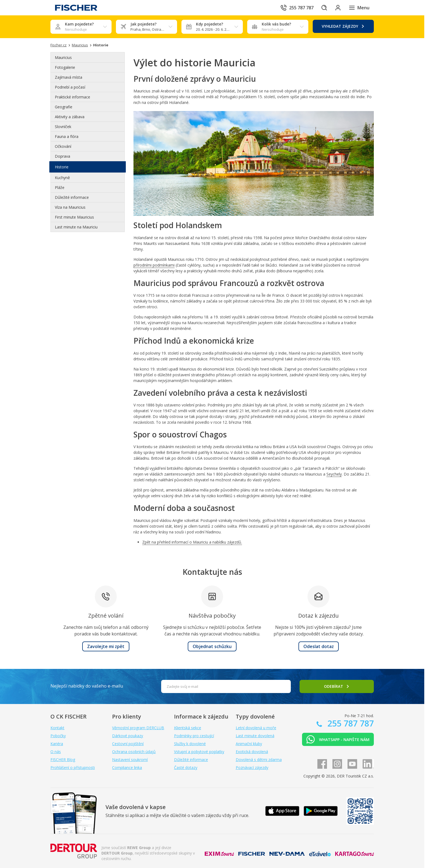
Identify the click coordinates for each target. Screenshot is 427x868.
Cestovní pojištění (128, 744)
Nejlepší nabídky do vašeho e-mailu (87, 686)
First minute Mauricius (74, 217)
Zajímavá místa (69, 77)
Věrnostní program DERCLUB (138, 728)
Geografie (64, 107)
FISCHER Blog (63, 760)
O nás (56, 752)
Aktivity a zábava (70, 117)
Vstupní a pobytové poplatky (199, 752)
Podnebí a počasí (70, 87)
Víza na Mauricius (70, 207)
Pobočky (58, 736)
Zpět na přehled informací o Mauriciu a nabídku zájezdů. (192, 542)
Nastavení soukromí (130, 760)
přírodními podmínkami (154, 265)
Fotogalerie (65, 67)
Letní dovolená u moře (256, 728)
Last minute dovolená (255, 736)
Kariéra (57, 744)
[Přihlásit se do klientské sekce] (337, 8)
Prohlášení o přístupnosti (73, 767)
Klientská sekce (188, 728)
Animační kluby (249, 744)
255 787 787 (350, 723)
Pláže (60, 187)
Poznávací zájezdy (252, 767)
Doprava (62, 156)
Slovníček (63, 127)
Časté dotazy (186, 767)
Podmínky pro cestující (194, 736)
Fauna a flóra (67, 136)
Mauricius (63, 57)
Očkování (63, 146)
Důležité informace (72, 197)
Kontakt (57, 728)
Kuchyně (62, 178)
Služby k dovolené (190, 744)
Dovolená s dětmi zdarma (259, 760)
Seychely (334, 474)
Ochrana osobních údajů (134, 752)
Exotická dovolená (252, 752)
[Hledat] (321, 8)
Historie (62, 167)
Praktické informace (72, 97)
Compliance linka (127, 767)
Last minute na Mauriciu (76, 227)
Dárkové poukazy (128, 736)
